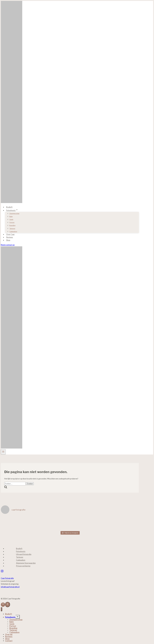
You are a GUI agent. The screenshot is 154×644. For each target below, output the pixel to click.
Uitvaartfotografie (24, 554)
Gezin (11, 219)
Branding (12, 225)
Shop (8, 240)
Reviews (10, 237)
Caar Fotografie (7, 578)
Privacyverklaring (23, 566)
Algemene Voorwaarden (26, 563)
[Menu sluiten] (1, 609)
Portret (12, 222)
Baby (11, 216)
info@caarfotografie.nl (10, 587)
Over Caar (10, 234)
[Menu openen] (3, 452)
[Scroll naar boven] (3, 605)
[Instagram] (2, 571)
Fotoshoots (21, 551)
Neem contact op (8, 245)
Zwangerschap (14, 213)
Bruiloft (9, 207)
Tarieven (12, 228)
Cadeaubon (13, 231)
